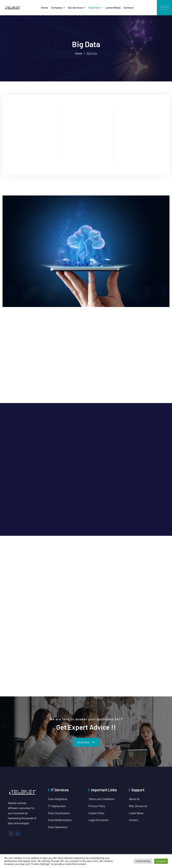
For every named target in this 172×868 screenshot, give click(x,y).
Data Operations (58, 827)
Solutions (94, 7)
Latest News (113, 7)
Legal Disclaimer (98, 820)
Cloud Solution (30, 126)
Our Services (76, 7)
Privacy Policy (97, 806)
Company (57, 7)
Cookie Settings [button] (143, 861)
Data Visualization (59, 813)
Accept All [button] (161, 861)
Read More (30, 161)
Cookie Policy (96, 813)
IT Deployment (57, 806)
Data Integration (58, 799)
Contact (129, 7)
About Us (134, 799)
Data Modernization (60, 820)
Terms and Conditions (102, 799)
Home (45, 7)
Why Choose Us (138, 806)
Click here (87, 742)
